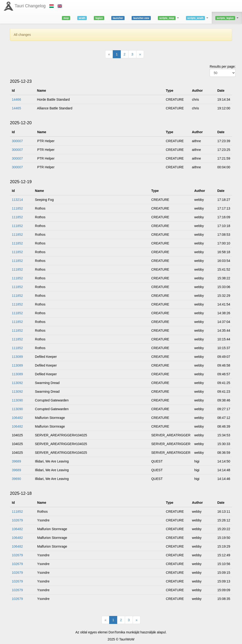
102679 (17, 520)
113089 (17, 357)
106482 (17, 418)
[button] (168, 18)
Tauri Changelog (30, 6)
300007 (17, 141)
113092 (17, 383)
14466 (16, 99)
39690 (16, 479)
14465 (16, 108)
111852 (17, 208)
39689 (16, 461)
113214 (17, 200)
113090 (17, 400)
